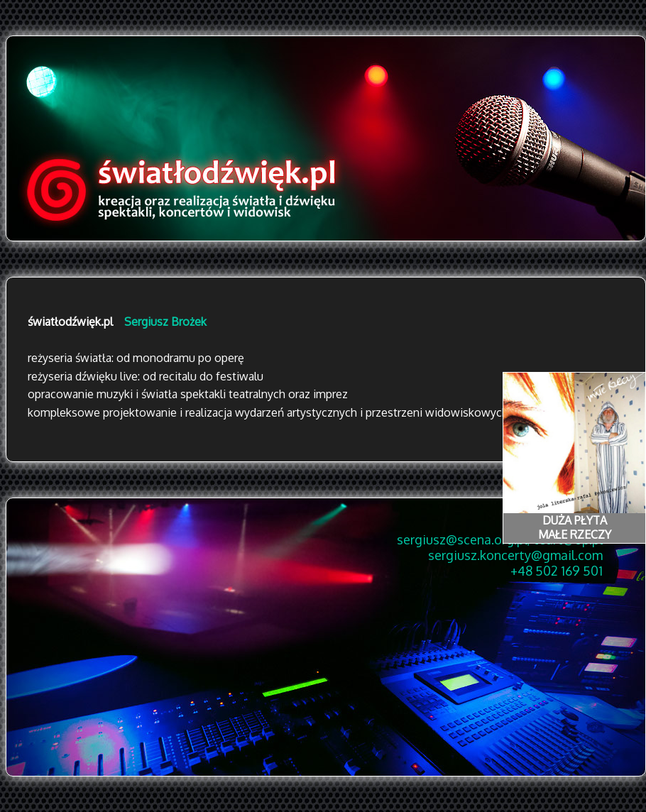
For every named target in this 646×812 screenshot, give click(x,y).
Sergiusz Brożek (165, 322)
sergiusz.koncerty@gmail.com (515, 555)
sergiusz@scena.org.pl (462, 539)
